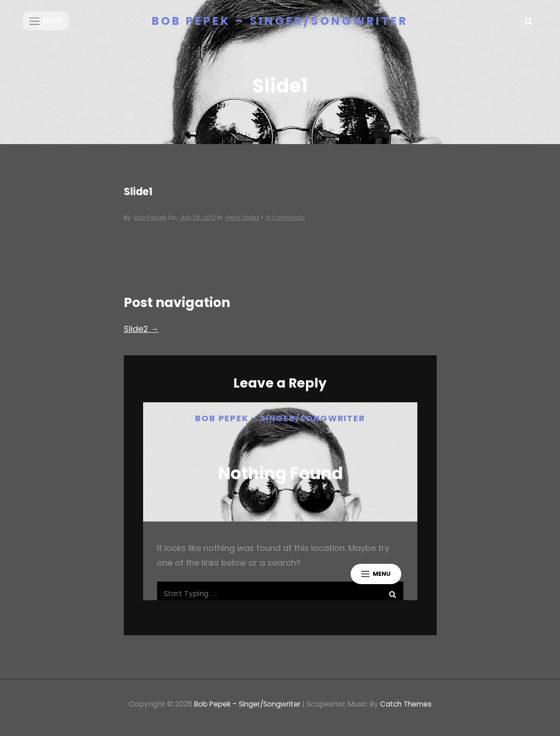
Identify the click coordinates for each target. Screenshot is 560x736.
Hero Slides (242, 224)
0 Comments (286, 224)
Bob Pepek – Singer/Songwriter (280, 21)
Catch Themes (409, 711)
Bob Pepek (150, 224)
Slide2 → (141, 336)
